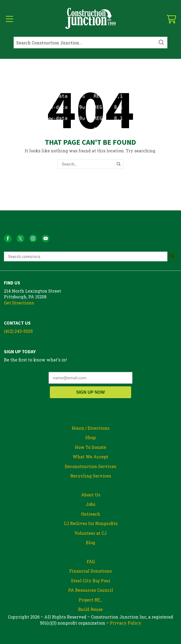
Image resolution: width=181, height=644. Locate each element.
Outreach (91, 514)
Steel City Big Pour (91, 581)
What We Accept (91, 457)
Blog (91, 542)
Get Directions (19, 303)
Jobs (91, 504)
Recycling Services (91, 476)
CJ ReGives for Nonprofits (91, 523)
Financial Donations (91, 571)
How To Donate (91, 447)
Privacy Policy (126, 623)
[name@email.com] (91, 378)
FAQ (91, 561)
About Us (91, 495)
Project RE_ (91, 600)
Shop (91, 437)
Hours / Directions (91, 428)
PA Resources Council (91, 590)
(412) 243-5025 (18, 331)
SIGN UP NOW (90, 392)
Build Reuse (91, 609)
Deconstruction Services (91, 466)
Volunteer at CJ (91, 533)
